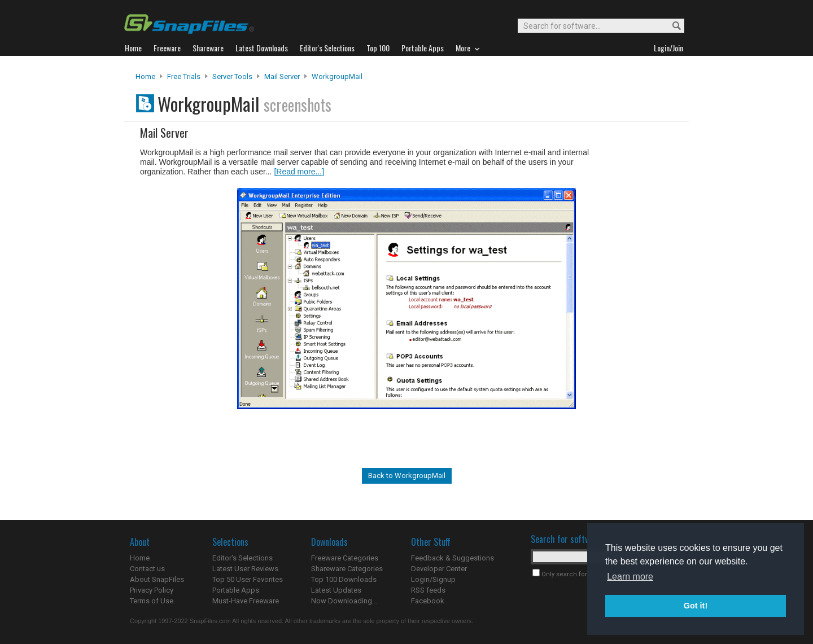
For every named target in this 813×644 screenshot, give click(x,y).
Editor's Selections (242, 558)
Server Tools (232, 76)
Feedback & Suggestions (453, 558)
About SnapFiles (157, 579)
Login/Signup (433, 579)
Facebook (428, 601)
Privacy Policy (152, 590)
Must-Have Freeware (246, 601)
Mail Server (282, 76)
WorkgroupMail (337, 76)
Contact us (147, 569)
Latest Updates (336, 590)
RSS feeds (428, 590)
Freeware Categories (345, 558)
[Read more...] (299, 172)
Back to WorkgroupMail (407, 476)
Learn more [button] (630, 577)
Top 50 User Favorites (248, 579)
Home (145, 76)
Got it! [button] (696, 606)
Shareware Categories (347, 569)
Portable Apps (236, 590)
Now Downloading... (344, 601)
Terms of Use (152, 601)
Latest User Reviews (245, 569)
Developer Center (439, 569)
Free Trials (184, 76)
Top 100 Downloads (344, 579)
